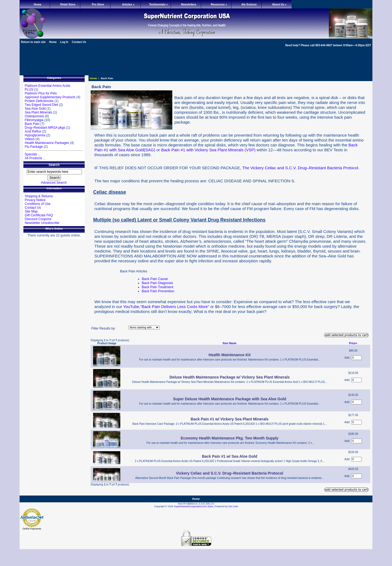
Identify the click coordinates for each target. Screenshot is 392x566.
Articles (128, 4)
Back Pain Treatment (158, 287)
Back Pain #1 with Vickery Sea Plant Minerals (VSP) (208, 150)
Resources (219, 4)
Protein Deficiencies (39, 101)
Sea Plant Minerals (39, 112)
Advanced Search (54, 183)
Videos (30, 139)
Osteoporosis (34, 116)
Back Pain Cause (155, 279)
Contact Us (79, 42)
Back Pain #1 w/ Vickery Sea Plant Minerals (229, 419)
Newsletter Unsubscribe (42, 223)
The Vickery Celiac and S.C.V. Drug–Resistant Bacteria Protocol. (301, 168)
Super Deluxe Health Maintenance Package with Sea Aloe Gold (229, 399)
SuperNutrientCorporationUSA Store (194, 506)
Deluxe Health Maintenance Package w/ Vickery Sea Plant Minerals (229, 377)
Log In (64, 42)
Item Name (230, 343)
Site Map (31, 211)
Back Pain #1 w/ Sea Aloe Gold (230, 456)
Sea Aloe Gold (35, 109)
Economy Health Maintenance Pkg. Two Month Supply (230, 438)
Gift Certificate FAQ (39, 215)
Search (54, 165)
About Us (279, 4)
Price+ (353, 343)
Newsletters (189, 4)
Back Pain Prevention (158, 291)
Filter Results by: (103, 328)
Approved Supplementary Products (50, 97)
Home (38, 4)
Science (249, 4)
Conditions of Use (38, 204)
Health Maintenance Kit (229, 355)
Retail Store (68, 4)
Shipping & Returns (39, 196)
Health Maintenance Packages (47, 143)
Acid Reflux (33, 131)
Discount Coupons (38, 219)
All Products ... (35, 158)
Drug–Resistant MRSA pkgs (45, 128)
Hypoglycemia (35, 135)
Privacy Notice (35, 200)
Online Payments (32, 529)
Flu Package (34, 147)
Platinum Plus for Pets (41, 93)
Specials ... (33, 154)
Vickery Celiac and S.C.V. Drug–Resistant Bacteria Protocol (229, 473)
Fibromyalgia (34, 120)
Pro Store (98, 4)
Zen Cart (233, 506)
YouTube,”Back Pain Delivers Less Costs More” (166, 307)
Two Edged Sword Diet (41, 105)
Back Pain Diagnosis (157, 283)
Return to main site (33, 42)
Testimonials (159, 4)
